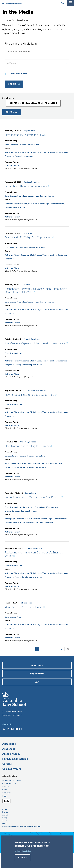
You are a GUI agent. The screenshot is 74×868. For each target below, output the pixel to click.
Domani (28, 285)
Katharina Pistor (12, 152)
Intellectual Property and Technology (41, 507)
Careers (7, 764)
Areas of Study (11, 754)
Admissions (9, 744)
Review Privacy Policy (23, 851)
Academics (9, 749)
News (4, 809)
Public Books (26, 603)
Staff (4, 790)
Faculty (5, 787)
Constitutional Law (14, 196)
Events (5, 812)
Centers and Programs (15, 207)
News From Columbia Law (18, 20)
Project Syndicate (32, 182)
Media (5, 796)
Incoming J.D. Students (12, 780)
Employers (7, 793)
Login (7, 801)
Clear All (12, 112)
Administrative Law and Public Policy (22, 145)
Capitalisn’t (29, 131)
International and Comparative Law (39, 196)
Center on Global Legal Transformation (38, 152)
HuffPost (28, 233)
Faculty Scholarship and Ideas (28, 365)
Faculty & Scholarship (15, 759)
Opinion (24, 204)
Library (5, 824)
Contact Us (7, 724)
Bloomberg (31, 493)
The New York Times (36, 391)
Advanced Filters (19, 74)
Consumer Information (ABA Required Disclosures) (21, 826)
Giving (5, 818)
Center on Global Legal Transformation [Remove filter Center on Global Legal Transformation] (33, 103)
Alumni (5, 815)
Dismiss (22, 858)
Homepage (28, 156)
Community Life (12, 769)
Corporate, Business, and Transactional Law (25, 247)
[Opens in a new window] (4, 729)
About (5, 821)
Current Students (10, 784)
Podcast (18, 156)
